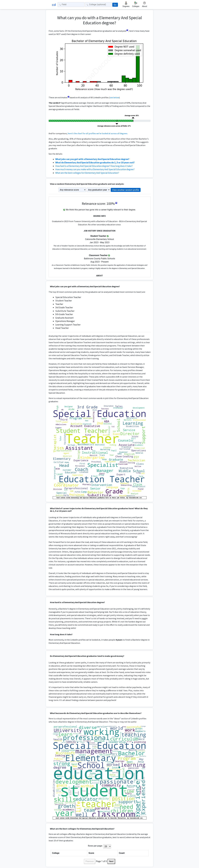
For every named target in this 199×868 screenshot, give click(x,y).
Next (111, 861)
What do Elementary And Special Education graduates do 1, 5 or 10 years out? (95, 163)
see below (114, 97)
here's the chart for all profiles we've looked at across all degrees (97, 133)
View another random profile (126, 190)
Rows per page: (95, 846)
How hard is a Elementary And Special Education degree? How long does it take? (94, 166)
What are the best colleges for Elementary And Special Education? (87, 173)
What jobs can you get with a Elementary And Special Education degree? (92, 159)
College (56, 853)
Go (115, 5)
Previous (90, 861)
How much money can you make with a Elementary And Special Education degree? (95, 169)
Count (122, 853)
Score (91, 853)
